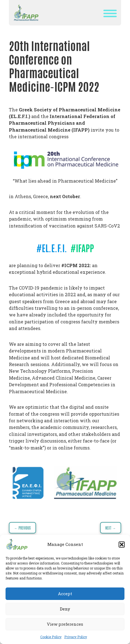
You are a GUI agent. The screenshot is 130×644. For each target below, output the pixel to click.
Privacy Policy (76, 637)
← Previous (22, 528)
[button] (122, 545)
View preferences (65, 624)
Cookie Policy (51, 637)
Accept (65, 594)
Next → (111, 528)
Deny (65, 609)
